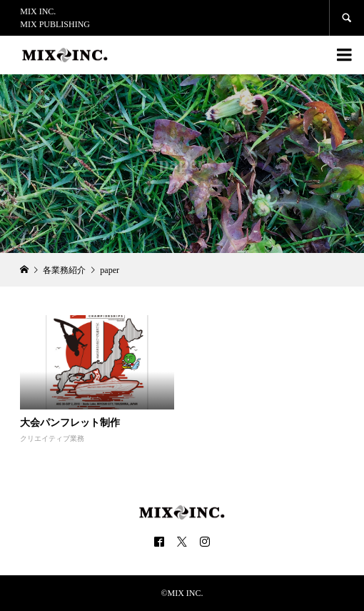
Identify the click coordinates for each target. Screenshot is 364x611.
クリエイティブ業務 (52, 438)
